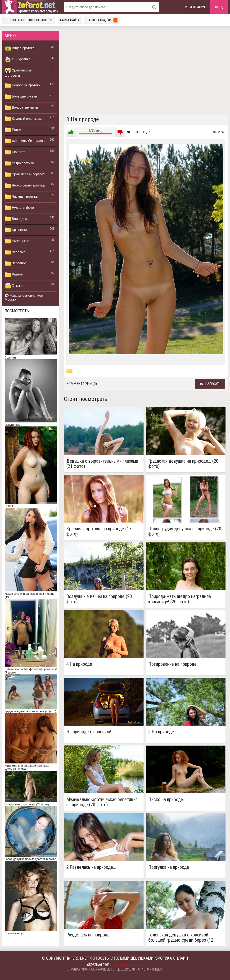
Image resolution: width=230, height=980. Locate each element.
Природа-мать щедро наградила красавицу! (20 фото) (180, 599)
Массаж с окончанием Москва (24, 297)
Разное (14, 275)
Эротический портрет (25, 174)
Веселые (15, 252)
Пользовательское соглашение (29, 20)
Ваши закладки (102, 20)
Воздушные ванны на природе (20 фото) (99, 599)
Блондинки (17, 219)
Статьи (14, 286)
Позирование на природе (172, 664)
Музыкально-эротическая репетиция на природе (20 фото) (102, 802)
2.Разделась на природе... (91, 867)
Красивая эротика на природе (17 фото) (99, 531)
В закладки (139, 132)
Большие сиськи (21, 97)
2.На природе (161, 732)
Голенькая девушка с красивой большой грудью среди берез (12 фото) (181, 937)
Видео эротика (20, 48)
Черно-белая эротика (25, 186)
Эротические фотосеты (18, 72)
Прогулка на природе (169, 867)
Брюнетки (16, 230)
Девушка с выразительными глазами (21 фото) (102, 464)
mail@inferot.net (127, 965)
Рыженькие (17, 241)
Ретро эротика (19, 163)
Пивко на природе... (167, 800)
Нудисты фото (19, 208)
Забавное (16, 263)
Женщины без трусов (25, 141)
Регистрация (195, 7)
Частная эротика (21, 197)
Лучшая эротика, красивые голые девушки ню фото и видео (115, 969)
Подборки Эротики (23, 85)
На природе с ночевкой (89, 732)
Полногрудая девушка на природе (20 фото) (185, 531)
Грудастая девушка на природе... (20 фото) (183, 464)
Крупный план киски (24, 119)
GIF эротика (18, 59)
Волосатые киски (21, 108)
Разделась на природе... (89, 935)
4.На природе (79, 664)
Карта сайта (70, 20)
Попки (13, 130)
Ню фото (15, 152)
